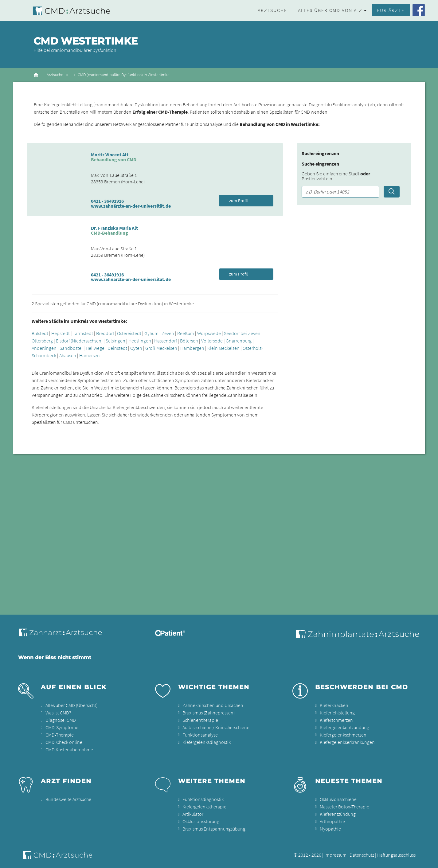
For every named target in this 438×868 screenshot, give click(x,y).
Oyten (136, 348)
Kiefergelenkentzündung (344, 727)
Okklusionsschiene (338, 799)
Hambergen (192, 348)
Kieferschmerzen (336, 720)
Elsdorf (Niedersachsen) (79, 341)
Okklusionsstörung (201, 821)
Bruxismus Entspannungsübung (214, 829)
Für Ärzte (391, 10)
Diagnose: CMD (61, 720)
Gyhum (151, 333)
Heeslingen (140, 341)
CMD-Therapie (60, 735)
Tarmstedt (83, 333)
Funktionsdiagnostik (203, 799)
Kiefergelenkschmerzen (343, 735)
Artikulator (193, 814)
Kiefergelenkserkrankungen (347, 742)
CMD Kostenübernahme (69, 749)
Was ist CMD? (58, 713)
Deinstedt (117, 348)
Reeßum (186, 333)
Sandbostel (71, 348)
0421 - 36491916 (107, 201)
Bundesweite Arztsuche (68, 799)
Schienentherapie (200, 720)
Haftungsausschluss (396, 855)
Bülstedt (40, 333)
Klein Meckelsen (223, 348)
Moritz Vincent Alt (110, 154)
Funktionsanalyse (200, 735)
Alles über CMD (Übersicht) (71, 705)
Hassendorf (166, 341)
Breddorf (105, 333)
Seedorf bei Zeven (242, 333)
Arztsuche (272, 10)
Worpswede (209, 333)
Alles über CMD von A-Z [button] (330, 10)
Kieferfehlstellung (337, 713)
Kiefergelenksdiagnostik (207, 742)
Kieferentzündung (338, 814)
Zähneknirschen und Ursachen (213, 705)
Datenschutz (362, 855)
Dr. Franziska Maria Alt (114, 228)
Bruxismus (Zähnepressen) (209, 713)
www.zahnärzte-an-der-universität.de (131, 206)
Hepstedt (61, 333)
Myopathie (330, 829)
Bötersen (189, 341)
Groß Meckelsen (161, 348)
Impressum (335, 855)
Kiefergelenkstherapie (204, 807)
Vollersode (212, 341)
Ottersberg (42, 341)
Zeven (168, 333)
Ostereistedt (129, 333)
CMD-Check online (64, 742)
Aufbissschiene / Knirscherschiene (216, 727)
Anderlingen (44, 348)
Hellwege (95, 348)
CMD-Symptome (62, 727)
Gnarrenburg (239, 341)
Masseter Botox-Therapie (344, 807)
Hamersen (90, 355)
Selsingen (115, 341)
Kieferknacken (334, 705)
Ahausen (68, 355)
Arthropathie (332, 821)
